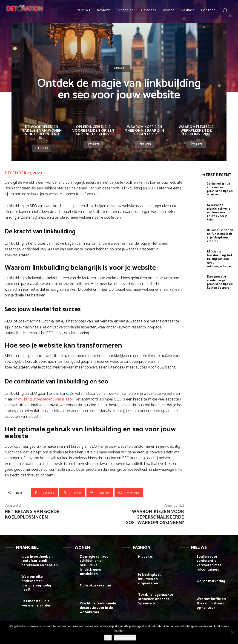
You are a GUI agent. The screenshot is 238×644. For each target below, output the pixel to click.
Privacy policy (125, 637)
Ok (108, 637)
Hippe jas (145, 556)
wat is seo (63, 399)
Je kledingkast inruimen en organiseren (155, 576)
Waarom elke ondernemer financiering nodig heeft (39, 579)
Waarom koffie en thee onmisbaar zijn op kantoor (145, 131)
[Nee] (232, 632)
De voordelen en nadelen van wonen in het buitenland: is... (42, 132)
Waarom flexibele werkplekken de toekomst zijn (196, 131)
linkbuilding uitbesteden (33, 399)
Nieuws (119, 69)
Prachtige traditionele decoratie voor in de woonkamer (96, 601)
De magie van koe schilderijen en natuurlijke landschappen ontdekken (98, 562)
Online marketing (209, 575)
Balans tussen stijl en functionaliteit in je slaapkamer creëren (219, 229)
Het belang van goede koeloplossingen (32, 515)
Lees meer (42, 148)
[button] (225, 10)
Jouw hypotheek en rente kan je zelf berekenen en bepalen (40, 560)
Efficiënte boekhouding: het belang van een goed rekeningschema (219, 251)
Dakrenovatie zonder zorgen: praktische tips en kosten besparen (219, 273)
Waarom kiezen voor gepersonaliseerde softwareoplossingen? (155, 517)
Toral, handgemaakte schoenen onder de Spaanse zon (154, 596)
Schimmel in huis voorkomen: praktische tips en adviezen (219, 189)
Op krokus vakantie (94, 579)
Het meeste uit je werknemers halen (35, 596)
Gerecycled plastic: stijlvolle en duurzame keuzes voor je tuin (219, 209)
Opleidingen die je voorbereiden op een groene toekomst (93, 131)
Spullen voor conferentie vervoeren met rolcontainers (215, 560)
